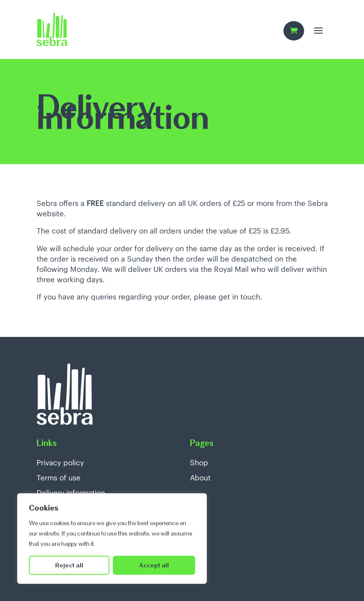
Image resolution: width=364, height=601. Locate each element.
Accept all (154, 565)
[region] (112, 539)
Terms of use (59, 478)
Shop (199, 463)
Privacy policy (60, 463)
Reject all (69, 565)
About (200, 478)
